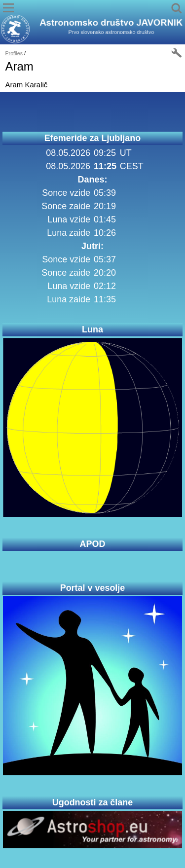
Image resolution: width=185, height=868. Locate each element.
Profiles (14, 53)
